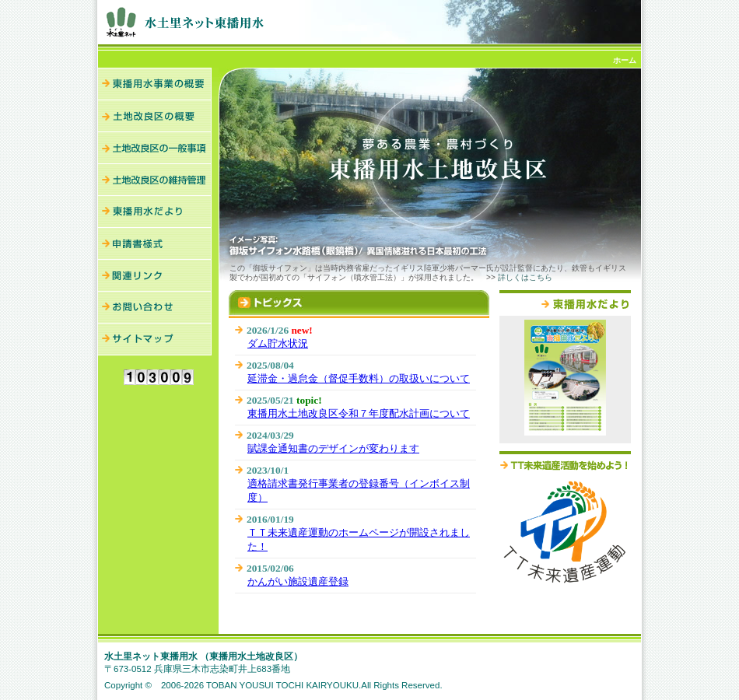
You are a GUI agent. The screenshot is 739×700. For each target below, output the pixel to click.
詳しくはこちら (525, 277)
